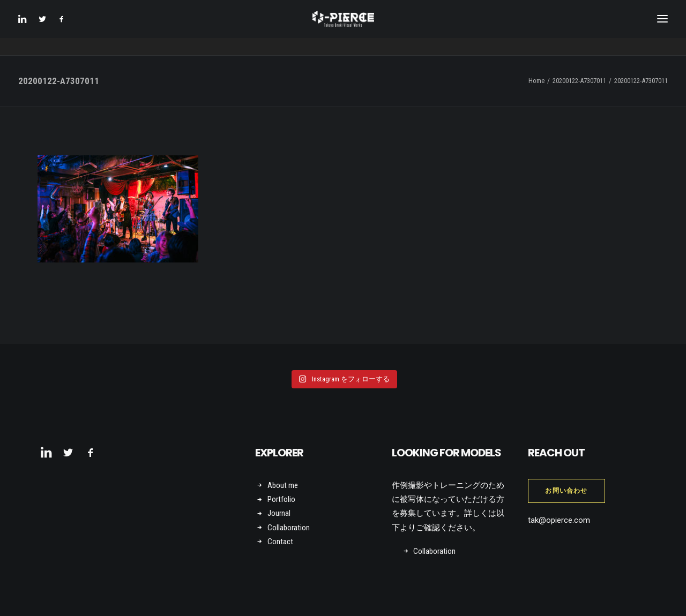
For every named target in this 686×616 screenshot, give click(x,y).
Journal (279, 513)
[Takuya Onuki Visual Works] (343, 28)
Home (536, 81)
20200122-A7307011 (579, 81)
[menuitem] (25, 28)
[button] (25, 28)
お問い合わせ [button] (566, 491)
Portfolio (281, 499)
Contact (280, 542)
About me (283, 485)
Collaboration (289, 528)
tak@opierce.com (559, 520)
